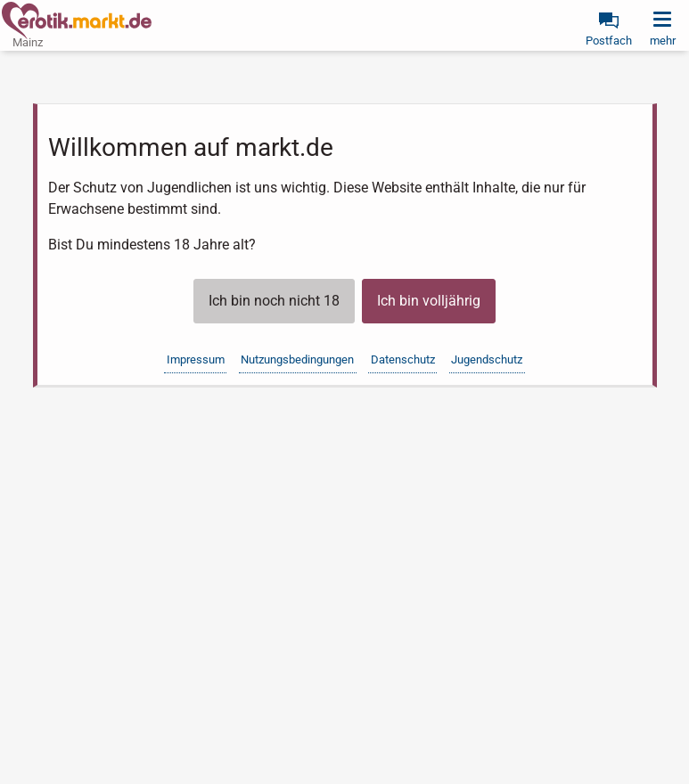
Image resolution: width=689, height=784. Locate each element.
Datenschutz (403, 359)
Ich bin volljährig (429, 301)
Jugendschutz (487, 359)
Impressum (196, 359)
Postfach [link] (609, 41)
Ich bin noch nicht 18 (274, 301)
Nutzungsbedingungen (297, 359)
